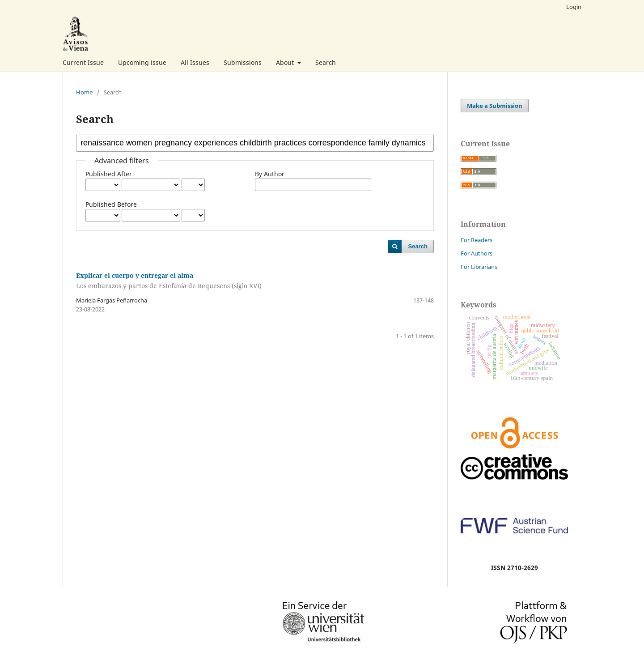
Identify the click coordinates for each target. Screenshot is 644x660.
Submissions (243, 62)
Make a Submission (495, 106)
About (286, 62)
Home (84, 92)
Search (326, 62)
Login (574, 7)
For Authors (477, 253)
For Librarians (479, 267)
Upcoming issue (142, 62)
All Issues (195, 62)
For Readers (477, 240)
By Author (270, 174)
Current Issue (83, 62)
